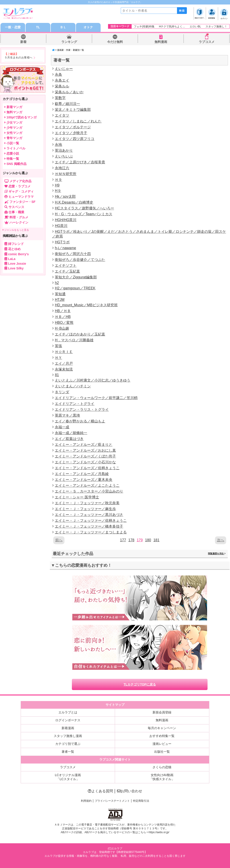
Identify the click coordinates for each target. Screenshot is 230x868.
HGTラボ (62, 242)
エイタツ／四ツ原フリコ (75, 139)
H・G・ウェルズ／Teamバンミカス (83, 214)
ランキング (69, 42)
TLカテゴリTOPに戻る (140, 684)
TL (38, 27)
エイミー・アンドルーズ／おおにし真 (85, 450)
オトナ (88, 27)
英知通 (60, 294)
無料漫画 (161, 42)
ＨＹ (58, 358)
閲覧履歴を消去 (217, 554)
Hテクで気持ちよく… (172, 27)
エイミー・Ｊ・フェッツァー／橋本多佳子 (89, 526)
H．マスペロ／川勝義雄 (74, 340)
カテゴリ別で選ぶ (68, 744)
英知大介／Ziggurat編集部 (76, 277)
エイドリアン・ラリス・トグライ (82, 410)
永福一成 (62, 427)
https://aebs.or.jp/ (159, 832)
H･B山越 (62, 328)
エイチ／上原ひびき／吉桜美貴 (80, 162)
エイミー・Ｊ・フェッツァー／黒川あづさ (89, 515)
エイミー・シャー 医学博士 (77, 497)
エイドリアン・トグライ (75, 404)
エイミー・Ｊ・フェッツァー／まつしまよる (91, 532)
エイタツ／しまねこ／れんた (78, 121)
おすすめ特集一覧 (162, 736)
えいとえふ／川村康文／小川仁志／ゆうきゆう (93, 380)
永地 (58, 145)
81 (57, 375)
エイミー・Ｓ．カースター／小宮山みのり (89, 491)
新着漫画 (68, 728)
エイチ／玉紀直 (67, 271)
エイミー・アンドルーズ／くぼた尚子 (85, 456)
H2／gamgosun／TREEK (75, 288)
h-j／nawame (65, 248)
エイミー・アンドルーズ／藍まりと (84, 445)
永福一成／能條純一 (71, 433)
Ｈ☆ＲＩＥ (64, 352)
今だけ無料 (115, 42)
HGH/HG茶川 (66, 220)
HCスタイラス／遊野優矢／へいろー (84, 208)
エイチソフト (66, 265)
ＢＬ (63, 27)
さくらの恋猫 (162, 767)
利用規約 (86, 801)
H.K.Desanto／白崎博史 (74, 202)
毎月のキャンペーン (162, 728)
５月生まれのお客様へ (19, 58)
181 (156, 540)
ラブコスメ (207, 42)
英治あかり (64, 150)
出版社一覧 (162, 752)
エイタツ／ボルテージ (73, 127)
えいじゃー (64, 69)
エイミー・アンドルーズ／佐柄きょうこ (87, 468)
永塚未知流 (64, 369)
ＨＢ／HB (63, 317)
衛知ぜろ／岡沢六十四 (73, 254)
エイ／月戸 (64, 363)
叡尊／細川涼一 (67, 104)
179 (140, 540)
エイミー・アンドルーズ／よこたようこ (87, 485)
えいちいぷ (64, 156)
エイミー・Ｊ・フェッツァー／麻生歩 (85, 509)
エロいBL (195, 27)
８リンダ (62, 392)
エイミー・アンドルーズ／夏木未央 (84, 480)
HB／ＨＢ (63, 311)
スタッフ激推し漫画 (68, 736)
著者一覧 (68, 752)
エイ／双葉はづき (69, 439)
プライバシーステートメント (112, 801)
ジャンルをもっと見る (16, 230)
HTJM (60, 300)
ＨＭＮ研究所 (66, 174)
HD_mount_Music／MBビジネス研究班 (86, 305)
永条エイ (62, 80)
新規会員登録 (162, 712)
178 (131, 540)
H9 (57, 185)
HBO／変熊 (64, 323)
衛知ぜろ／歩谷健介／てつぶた (80, 260)
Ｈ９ (58, 180)
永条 (58, 74)
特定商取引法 (141, 801)
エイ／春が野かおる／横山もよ (80, 421)
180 (148, 540)
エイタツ (62, 115)
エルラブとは (68, 712)
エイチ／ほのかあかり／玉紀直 (80, 334)
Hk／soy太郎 (65, 196)
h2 (57, 283)
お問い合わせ (130, 791)
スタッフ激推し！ (216, 27)
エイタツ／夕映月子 (71, 133)
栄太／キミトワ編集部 (73, 110)
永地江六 (62, 168)
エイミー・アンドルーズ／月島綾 (82, 474)
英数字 (60, 98)
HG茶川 (61, 226)
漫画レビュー (162, 744)
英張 (58, 346)
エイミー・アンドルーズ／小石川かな (85, 462)
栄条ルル (62, 86)
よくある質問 (100, 791)
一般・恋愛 (13, 27)
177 (123, 540)
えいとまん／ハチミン (73, 386)
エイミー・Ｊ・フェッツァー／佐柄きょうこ (91, 521)
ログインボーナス (68, 720)
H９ (58, 191)
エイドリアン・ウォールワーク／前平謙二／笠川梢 (96, 398)
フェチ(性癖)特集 (144, 27)
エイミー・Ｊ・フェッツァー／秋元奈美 (87, 503)
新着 (23, 42)
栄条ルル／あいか (69, 92)
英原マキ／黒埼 (67, 415)
